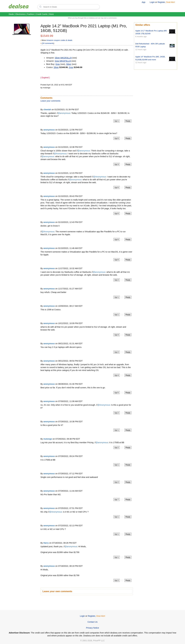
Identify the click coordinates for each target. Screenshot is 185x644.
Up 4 (116, 335)
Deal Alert (170, 2)
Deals (11, 14)
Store (51, 14)
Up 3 (116, 164)
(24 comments (48, 43)
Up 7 (116, 499)
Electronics (20, 14)
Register (161, 2)
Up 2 (116, 280)
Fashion (31, 14)
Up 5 (116, 393)
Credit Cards (42, 14)
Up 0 (116, 138)
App (144, 2)
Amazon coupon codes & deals (59, 40)
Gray (58, 64)
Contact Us (92, 622)
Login (152, 2)
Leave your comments (50, 101)
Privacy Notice (92, 628)
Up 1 (116, 121)
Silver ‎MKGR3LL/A (63, 58)
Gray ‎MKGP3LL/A (63, 61)
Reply (128, 121)
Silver (69, 64)
